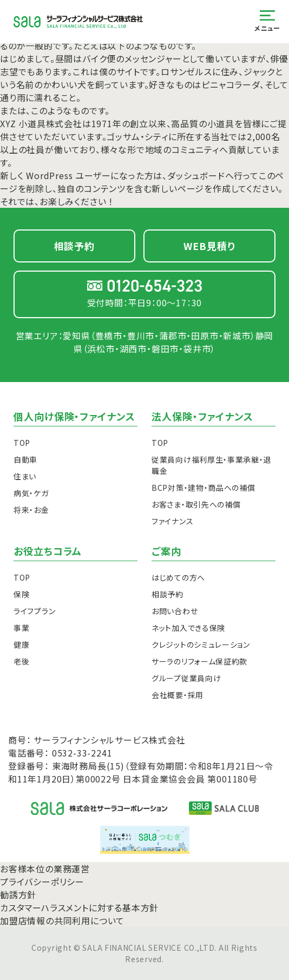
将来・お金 (31, 510)
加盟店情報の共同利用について (62, 920)
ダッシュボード (196, 175)
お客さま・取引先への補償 (196, 504)
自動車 (25, 459)
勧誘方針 (18, 895)
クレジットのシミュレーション (201, 644)
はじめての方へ (178, 577)
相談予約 (168, 594)
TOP (22, 443)
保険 (21, 594)
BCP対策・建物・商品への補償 (203, 488)
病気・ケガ (31, 493)
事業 (21, 628)
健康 (21, 644)
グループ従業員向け (186, 678)
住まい (25, 476)
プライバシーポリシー (42, 882)
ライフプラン (34, 611)
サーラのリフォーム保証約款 (199, 661)
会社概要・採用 (178, 695)
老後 (21, 661)
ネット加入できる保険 (188, 628)
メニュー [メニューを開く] (267, 21)
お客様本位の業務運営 (45, 869)
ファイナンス (172, 521)
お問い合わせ (175, 611)
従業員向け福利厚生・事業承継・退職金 (211, 465)
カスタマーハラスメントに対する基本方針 (79, 907)
